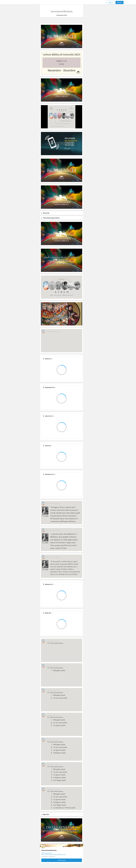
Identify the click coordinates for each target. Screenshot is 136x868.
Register (120, 2)
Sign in (111, 2)
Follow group (68, 860)
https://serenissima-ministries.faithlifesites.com (60, 855)
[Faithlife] (19, 2)
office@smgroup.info (53, 853)
